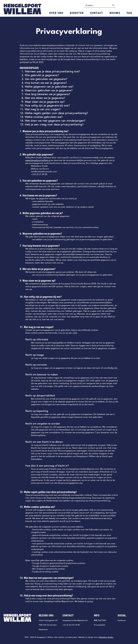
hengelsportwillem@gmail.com (84, 469)
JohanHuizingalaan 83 (48, 620)
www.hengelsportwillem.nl (54, 45)
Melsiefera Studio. (106, 637)
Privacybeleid (99, 625)
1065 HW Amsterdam (48, 625)
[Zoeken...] (96, 5)
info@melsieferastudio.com (44, 172)
